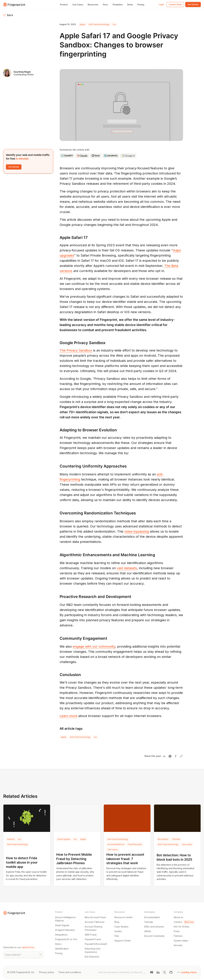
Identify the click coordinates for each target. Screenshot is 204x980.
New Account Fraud (95, 917)
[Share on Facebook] (177, 756)
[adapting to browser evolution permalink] (58, 430)
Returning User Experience (93, 950)
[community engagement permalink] (58, 638)
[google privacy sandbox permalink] (58, 343)
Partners (178, 936)
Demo (130, 4)
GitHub (148, 931)
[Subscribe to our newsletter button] (40, 955)
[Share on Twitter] (171, 756)
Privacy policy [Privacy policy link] (47, 972)
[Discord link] (152, 972)
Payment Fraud (93, 939)
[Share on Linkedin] (165, 756)
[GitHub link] (171, 972)
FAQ (117, 936)
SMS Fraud (91, 935)
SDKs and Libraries (154, 927)
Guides (118, 931)
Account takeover (116, 844)
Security (178, 945)
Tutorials (176, 839)
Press (177, 931)
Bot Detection (92, 957)
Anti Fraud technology (99, 24)
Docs (105, 4)
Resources (93, 4)
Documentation (152, 917)
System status (181, 941)
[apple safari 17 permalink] (58, 238)
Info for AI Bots (182, 927)
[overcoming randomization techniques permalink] (58, 513)
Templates (117, 4)
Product (64, 4)
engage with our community (94, 646)
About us (178, 917)
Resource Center (124, 917)
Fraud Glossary (135, 844)
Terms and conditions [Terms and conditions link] (70, 972)
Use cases (113, 849)
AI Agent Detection (65, 930)
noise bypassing (137, 531)
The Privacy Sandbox (76, 350)
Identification (62, 949)
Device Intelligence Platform (65, 919)
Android (11, 839)
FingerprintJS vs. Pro (66, 939)
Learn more (68, 716)
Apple (82, 24)
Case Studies (121, 927)
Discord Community (154, 936)
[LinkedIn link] (158, 972)
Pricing (141, 4)
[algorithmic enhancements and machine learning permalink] (58, 555)
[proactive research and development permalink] (58, 597)
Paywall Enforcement (96, 944)
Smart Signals (64, 839)
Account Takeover (95, 922)
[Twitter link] (165, 972)
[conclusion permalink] (58, 675)
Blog (117, 922)
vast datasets (127, 568)
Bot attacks (163, 839)
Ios (114, 24)
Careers (184, 922)
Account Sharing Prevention (93, 928)
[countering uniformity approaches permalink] (58, 466)
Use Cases (78, 4)
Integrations (61, 935)
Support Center (123, 941)
